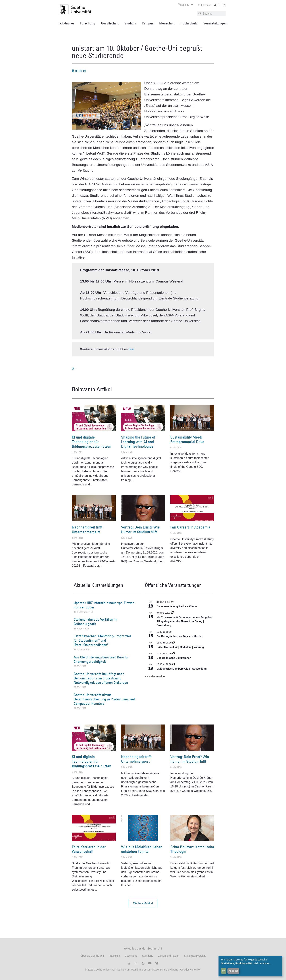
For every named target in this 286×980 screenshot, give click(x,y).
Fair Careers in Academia (190, 527)
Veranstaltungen (215, 23)
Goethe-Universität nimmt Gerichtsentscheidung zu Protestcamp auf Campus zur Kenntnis (104, 699)
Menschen (167, 23)
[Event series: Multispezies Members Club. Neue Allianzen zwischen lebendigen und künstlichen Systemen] (174, 664)
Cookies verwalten (191, 970)
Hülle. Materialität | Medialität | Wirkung (180, 647)
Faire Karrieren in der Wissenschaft (89, 849)
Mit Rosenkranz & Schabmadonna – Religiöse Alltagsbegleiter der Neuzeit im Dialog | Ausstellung (184, 621)
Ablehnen (233, 971)
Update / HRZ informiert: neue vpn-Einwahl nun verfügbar (104, 605)
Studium (130, 23)
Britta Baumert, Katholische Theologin (192, 849)
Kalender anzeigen (155, 677)
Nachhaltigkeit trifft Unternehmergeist (87, 529)
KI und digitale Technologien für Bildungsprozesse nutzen (92, 442)
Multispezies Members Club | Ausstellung (182, 669)
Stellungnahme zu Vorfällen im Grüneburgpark (95, 622)
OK (224, 971)
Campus (148, 23)
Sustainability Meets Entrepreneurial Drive (187, 439)
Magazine (185, 5)
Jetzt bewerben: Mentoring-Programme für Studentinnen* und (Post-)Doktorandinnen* (103, 640)
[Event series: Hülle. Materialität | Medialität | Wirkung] (174, 643)
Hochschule (189, 23)
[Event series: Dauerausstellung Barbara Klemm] (173, 602)
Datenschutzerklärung (166, 970)
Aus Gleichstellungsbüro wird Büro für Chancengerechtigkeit (101, 659)
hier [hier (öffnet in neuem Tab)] (132, 349)
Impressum (145, 970)
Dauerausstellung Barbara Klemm (177, 606)
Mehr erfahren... (263, 963)
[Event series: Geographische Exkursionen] (174, 654)
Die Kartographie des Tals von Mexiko (179, 636)
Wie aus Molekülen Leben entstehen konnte (142, 849)
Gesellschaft (110, 23)
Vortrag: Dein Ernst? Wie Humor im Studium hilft (140, 529)
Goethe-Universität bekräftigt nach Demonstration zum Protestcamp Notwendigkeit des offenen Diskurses (101, 678)
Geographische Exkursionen (174, 658)
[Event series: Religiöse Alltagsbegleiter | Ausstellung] (173, 613)
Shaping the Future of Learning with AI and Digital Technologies (138, 442)
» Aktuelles (67, 23)
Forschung (88, 23)
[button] (143, 903)
